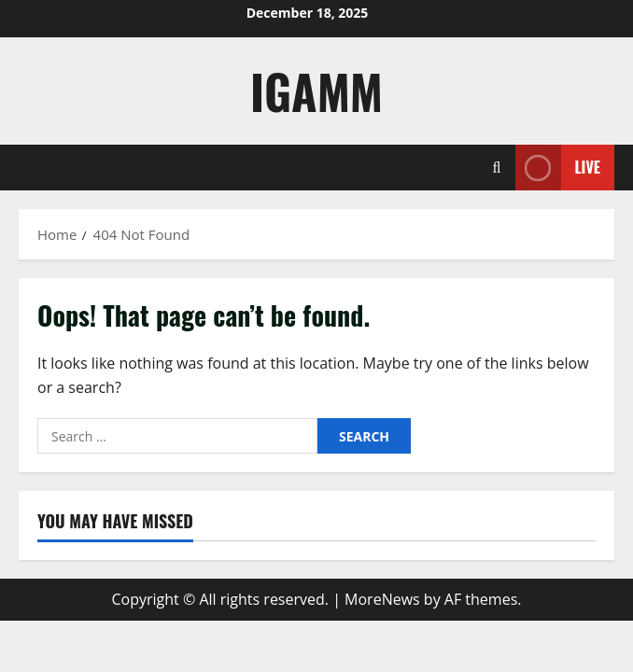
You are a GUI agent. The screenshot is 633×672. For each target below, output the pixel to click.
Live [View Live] (558, 168)
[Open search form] (497, 168)
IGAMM (316, 91)
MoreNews (382, 599)
